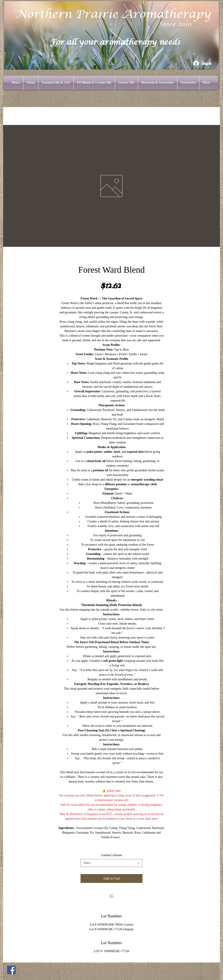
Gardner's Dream (111, 855)
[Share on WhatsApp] (111, 896)
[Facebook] (11, 970)
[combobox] (111, 863)
